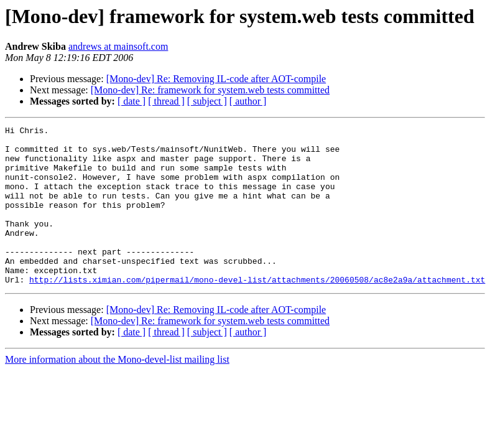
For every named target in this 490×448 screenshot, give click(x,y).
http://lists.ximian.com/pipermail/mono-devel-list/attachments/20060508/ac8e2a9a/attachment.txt (257, 311)
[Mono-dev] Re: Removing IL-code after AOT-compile (216, 79)
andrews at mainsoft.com (118, 46)
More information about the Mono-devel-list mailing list (117, 391)
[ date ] (132, 101)
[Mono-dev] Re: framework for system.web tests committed (210, 90)
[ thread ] (166, 101)
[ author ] (248, 101)
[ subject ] (207, 101)
